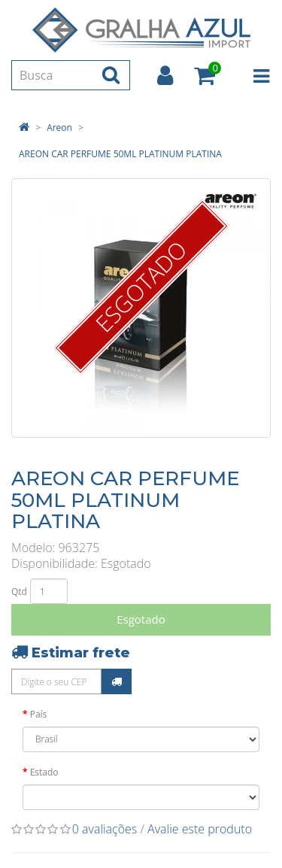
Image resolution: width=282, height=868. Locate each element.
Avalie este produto (200, 829)
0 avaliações (105, 829)
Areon (59, 127)
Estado (44, 772)
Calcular (117, 681)
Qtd (19, 592)
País (39, 714)
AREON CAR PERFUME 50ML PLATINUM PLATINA (120, 154)
